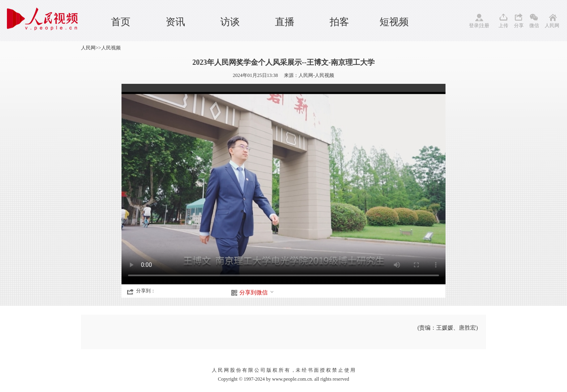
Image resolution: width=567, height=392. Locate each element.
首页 (121, 22)
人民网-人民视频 (316, 75)
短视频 (394, 22)
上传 (503, 26)
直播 (285, 22)
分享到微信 (257, 293)
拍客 (339, 22)
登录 (474, 26)
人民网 (552, 26)
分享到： (146, 291)
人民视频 (111, 48)
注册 (484, 26)
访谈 (230, 22)
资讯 (175, 22)
